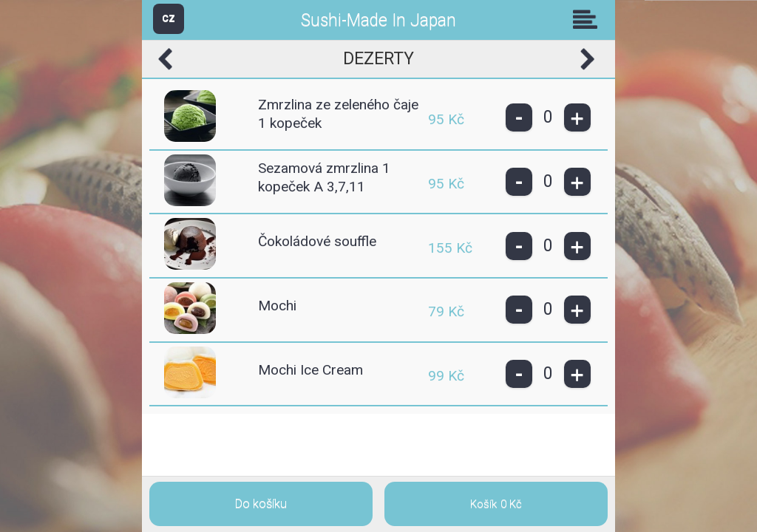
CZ (169, 18)
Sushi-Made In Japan (378, 20)
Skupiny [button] (588, 19)
